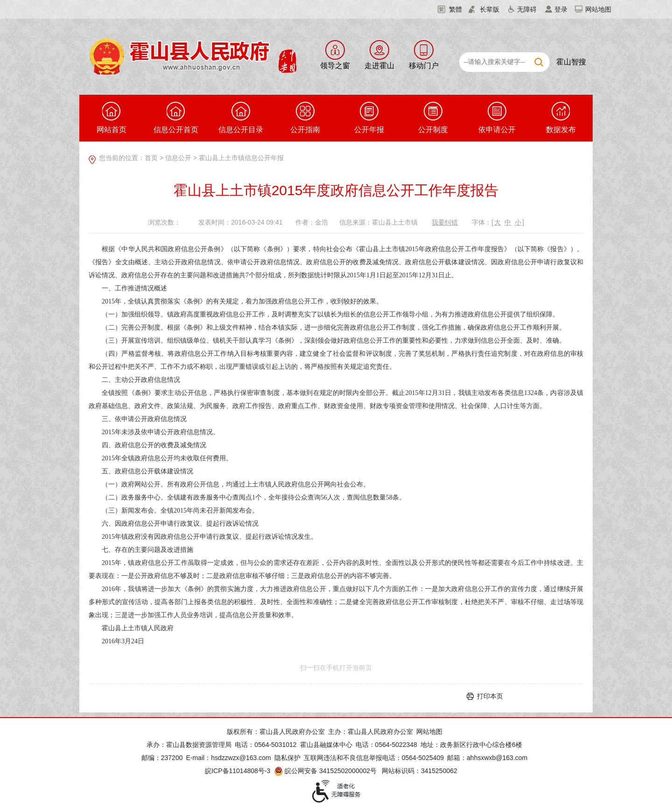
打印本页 (490, 696)
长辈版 (490, 9)
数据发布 (561, 118)
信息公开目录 (241, 118)
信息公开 (178, 158)
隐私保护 (287, 758)
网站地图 (598, 9)
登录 (561, 9)
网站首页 (112, 118)
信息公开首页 (176, 118)
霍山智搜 (571, 62)
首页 (151, 158)
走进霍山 (379, 66)
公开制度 (433, 118)
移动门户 (424, 66)
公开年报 (369, 118)
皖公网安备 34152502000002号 (326, 771)
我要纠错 (445, 222)
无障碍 (527, 9)
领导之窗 (335, 66)
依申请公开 (497, 118)
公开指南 (305, 118)
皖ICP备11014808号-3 (238, 771)
